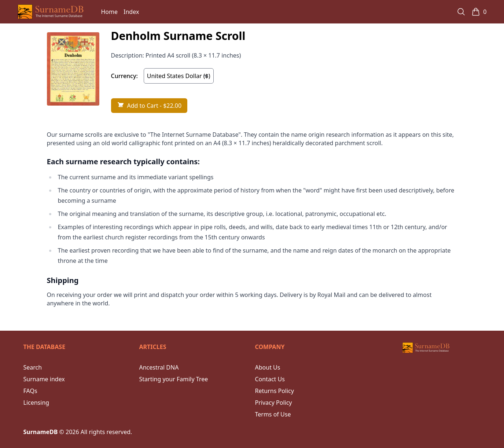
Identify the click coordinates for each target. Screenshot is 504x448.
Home (110, 12)
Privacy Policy (274, 403)
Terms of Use (273, 414)
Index (131, 12)
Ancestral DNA (159, 367)
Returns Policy (275, 391)
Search (33, 367)
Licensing (36, 403)
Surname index (44, 379)
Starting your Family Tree (174, 379)
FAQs (30, 391)
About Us (268, 367)
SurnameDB (41, 432)
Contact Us (270, 379)
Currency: (124, 76)
